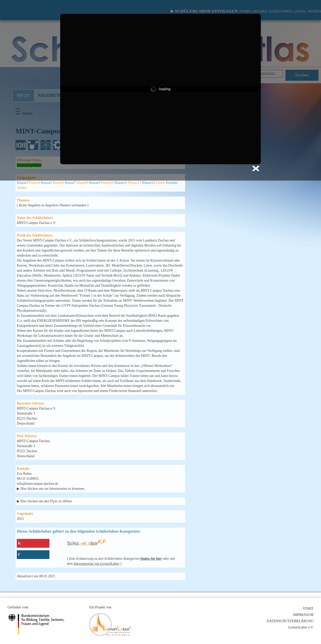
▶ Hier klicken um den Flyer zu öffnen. (45, 501)
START (308, 609)
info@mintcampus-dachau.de (37, 484)
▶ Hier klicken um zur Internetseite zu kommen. (51, 489)
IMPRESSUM (303, 615)
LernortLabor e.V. (301, 627)
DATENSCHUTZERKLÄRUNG (290, 621)
